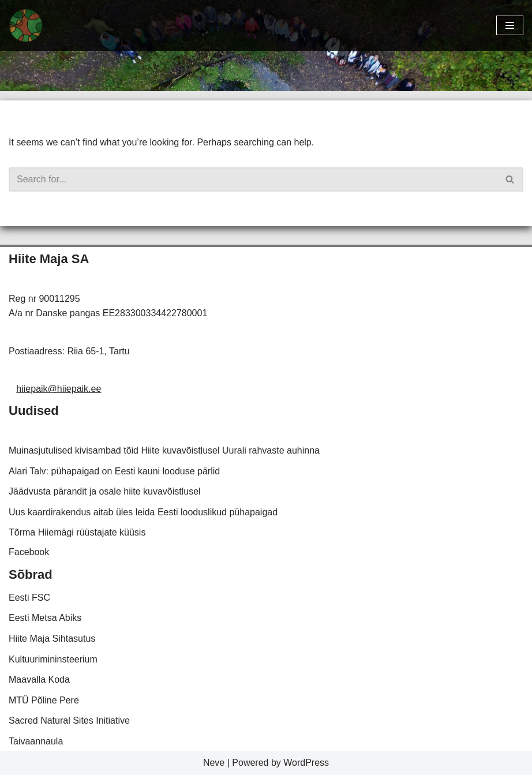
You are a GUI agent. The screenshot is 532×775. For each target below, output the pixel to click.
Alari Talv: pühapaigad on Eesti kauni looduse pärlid (114, 471)
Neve (214, 763)
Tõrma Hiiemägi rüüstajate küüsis (77, 532)
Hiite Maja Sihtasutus (52, 639)
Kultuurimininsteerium (53, 659)
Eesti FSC (29, 598)
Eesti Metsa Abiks (45, 618)
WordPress (306, 763)
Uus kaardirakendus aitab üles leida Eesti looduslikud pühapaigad (143, 512)
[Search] (253, 179)
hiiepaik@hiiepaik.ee (59, 389)
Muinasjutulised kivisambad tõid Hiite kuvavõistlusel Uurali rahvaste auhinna (164, 450)
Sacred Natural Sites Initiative (69, 720)
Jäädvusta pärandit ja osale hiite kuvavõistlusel (105, 491)
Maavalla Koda (39, 679)
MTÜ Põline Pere (44, 700)
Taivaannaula (36, 741)
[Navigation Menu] (510, 25)
